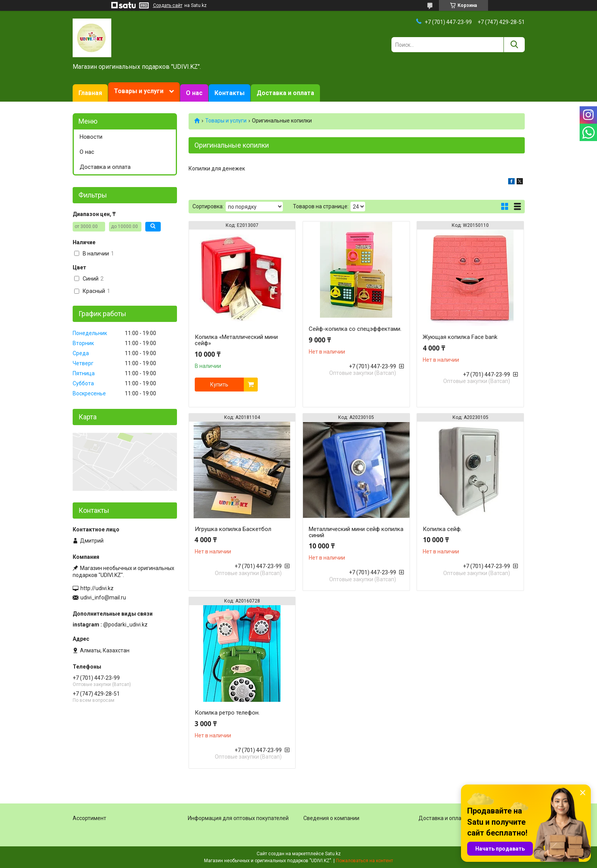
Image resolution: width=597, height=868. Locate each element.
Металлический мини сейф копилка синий (356, 532)
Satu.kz (333, 854)
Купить (219, 385)
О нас (194, 93)
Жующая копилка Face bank (460, 337)
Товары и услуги (139, 91)
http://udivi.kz (97, 588)
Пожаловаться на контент (364, 861)
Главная (90, 93)
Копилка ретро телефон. (227, 713)
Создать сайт (168, 5)
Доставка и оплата (285, 93)
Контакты (230, 93)
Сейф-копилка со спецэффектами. (355, 329)
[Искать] (514, 45)
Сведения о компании (331, 818)
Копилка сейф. (442, 529)
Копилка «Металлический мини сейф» (236, 340)
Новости (91, 137)
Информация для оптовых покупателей (238, 818)
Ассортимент (89, 818)
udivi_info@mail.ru (103, 597)
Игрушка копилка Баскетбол (233, 529)
